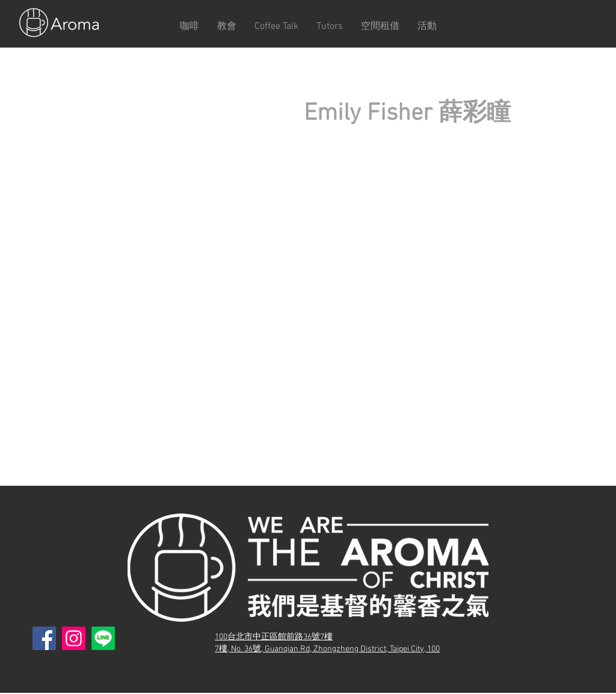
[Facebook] (44, 638)
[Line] (103, 638)
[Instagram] (74, 638)
